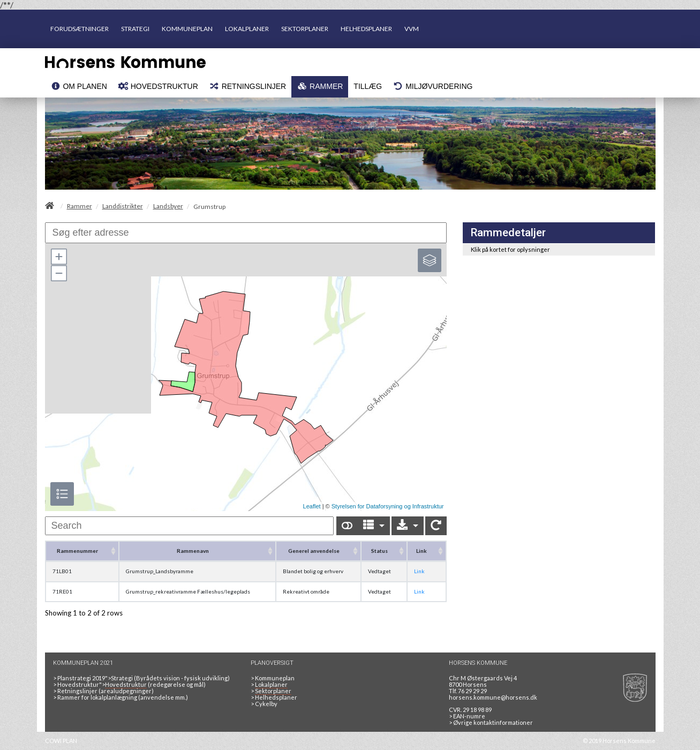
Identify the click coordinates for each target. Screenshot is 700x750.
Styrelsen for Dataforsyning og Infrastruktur (388, 506)
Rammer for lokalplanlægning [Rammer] (97, 697)
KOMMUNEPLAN (187, 29)
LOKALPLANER (247, 29)
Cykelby (266, 704)
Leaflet (312, 506)
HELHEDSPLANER (366, 29)
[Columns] (374, 526)
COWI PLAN (61, 741)
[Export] (408, 526)
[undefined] (190, 526)
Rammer (80, 206)
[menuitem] (79, 87)
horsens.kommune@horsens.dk (493, 697)
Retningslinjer (77, 691)
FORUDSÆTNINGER (80, 29)
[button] (58, 257)
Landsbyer (168, 206)
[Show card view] (347, 526)
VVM (412, 29)
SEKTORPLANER (305, 29)
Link (419, 571)
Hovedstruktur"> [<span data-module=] (102, 685)
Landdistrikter (123, 206)
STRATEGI (135, 29)
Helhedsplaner (276, 697)
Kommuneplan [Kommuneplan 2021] (275, 678)
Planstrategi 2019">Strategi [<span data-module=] (95, 678)
